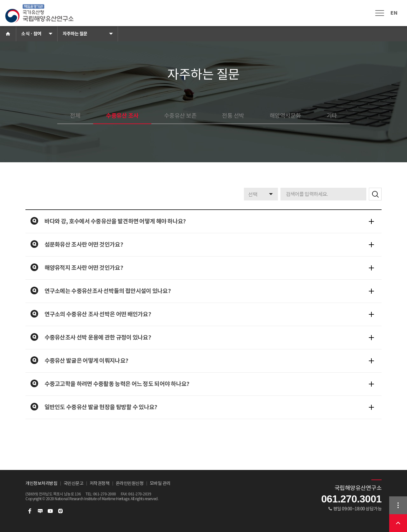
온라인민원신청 (130, 483)
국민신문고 (74, 483)
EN (394, 13)
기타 (332, 116)
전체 (75, 116)
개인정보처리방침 (41, 483)
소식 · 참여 (31, 34)
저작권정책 (100, 483)
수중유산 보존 (180, 116)
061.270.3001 (351, 499)
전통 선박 (233, 116)
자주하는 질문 (75, 34)
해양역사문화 (285, 116)
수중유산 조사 (122, 116)
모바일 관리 (160, 483)
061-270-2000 (105, 494)
